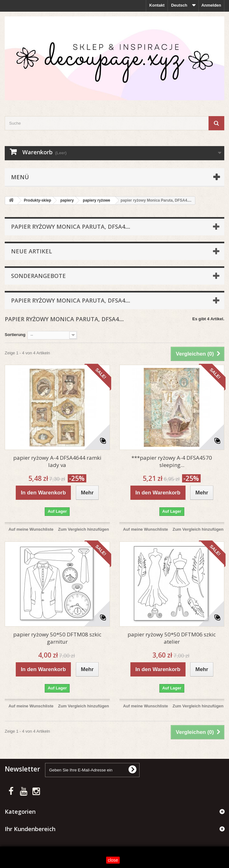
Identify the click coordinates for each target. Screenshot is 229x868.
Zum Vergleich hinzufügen (83, 529)
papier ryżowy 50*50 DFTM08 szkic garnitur (57, 638)
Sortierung (15, 335)
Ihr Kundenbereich (30, 829)
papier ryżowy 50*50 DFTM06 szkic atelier (172, 638)
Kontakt (157, 5)
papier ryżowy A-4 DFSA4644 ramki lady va (57, 461)
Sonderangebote (38, 276)
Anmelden (211, 5)
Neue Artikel (31, 251)
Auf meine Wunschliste (31, 529)
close (113, 860)
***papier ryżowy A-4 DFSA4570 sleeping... (172, 461)
